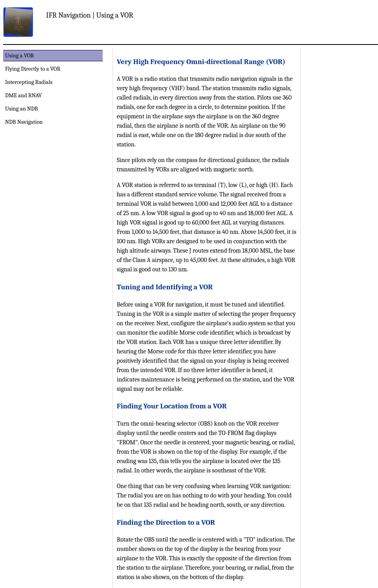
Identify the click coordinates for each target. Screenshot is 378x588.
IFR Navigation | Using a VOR (90, 15)
